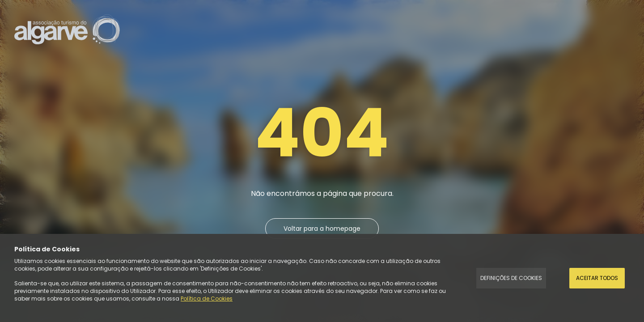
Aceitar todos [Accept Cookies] (597, 278)
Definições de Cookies (511, 278)
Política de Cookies (207, 299)
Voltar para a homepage (322, 229)
